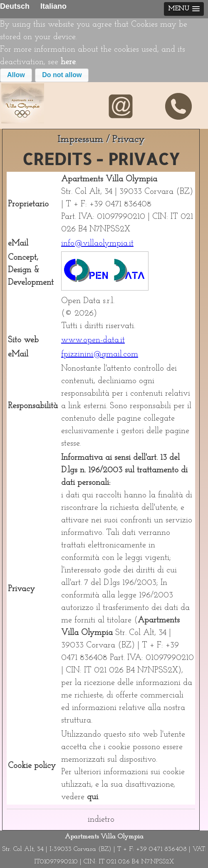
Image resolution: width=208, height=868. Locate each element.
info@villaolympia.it (97, 243)
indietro (101, 820)
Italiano (53, 6)
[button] (16, 75)
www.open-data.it (93, 340)
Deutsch (15, 6)
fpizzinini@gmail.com (100, 354)
